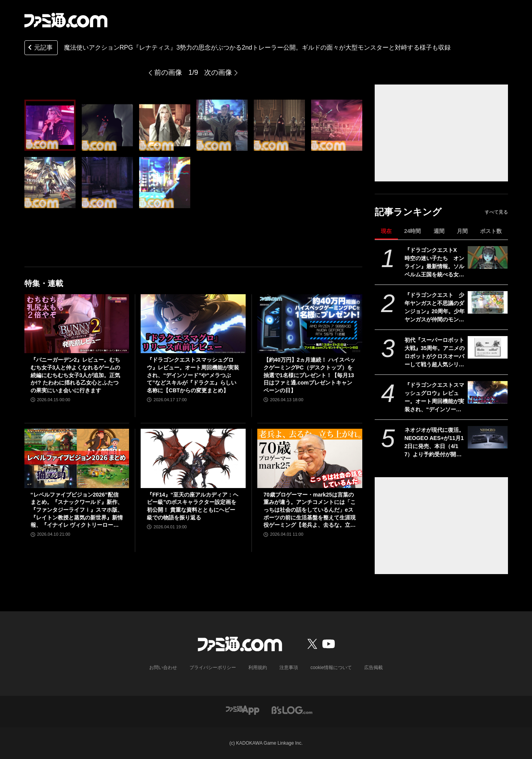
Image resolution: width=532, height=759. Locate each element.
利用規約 (258, 668)
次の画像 (218, 72)
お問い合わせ (163, 668)
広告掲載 (374, 668)
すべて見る (496, 212)
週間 (439, 231)
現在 (386, 231)
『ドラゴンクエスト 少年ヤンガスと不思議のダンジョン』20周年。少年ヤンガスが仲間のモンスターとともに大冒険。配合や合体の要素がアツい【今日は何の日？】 (435, 308)
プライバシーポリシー (213, 668)
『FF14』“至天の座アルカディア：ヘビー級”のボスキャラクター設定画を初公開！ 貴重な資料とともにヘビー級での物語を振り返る (193, 506)
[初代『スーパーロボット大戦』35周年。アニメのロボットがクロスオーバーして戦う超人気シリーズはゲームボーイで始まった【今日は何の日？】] (488, 347)
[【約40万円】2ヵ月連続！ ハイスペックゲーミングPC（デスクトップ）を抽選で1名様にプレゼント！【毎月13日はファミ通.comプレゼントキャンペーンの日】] (310, 324)
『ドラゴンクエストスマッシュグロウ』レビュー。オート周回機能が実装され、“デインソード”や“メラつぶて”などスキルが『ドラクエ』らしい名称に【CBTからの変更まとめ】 (435, 398)
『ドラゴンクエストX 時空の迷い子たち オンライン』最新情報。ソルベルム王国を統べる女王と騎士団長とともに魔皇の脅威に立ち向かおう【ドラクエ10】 (434, 263)
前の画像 (168, 72)
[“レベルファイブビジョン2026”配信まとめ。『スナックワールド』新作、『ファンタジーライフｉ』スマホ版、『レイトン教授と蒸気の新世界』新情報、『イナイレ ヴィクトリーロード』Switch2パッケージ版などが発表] (77, 458)
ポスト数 (491, 231)
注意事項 (289, 668)
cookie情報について (331, 668)
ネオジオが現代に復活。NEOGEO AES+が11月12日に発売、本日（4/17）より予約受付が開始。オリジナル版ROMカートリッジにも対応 (434, 443)
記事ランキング (408, 212)
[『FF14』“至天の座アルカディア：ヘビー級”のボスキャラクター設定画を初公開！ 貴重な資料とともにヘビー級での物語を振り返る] (193, 458)
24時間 (413, 231)
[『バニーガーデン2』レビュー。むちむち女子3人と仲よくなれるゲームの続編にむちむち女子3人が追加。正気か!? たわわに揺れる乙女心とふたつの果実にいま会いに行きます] (77, 324)
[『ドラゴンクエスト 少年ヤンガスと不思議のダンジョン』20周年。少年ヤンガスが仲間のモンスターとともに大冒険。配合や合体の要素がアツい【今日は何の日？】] (488, 302)
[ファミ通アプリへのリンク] (243, 710)
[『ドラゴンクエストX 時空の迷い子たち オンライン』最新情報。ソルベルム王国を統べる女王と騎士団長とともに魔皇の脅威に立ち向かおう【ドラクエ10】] (488, 257)
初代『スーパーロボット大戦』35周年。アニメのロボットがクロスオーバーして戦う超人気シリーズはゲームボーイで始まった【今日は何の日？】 (435, 353)
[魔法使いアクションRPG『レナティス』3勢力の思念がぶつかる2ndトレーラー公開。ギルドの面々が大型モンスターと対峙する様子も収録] (50, 125)
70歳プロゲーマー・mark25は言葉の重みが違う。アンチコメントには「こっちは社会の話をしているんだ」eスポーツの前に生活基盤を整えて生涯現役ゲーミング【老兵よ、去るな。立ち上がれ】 (310, 510)
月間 (462, 231)
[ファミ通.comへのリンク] (66, 20)
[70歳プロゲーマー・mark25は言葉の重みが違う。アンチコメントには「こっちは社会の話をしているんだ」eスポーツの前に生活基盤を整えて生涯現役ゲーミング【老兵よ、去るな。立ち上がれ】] (310, 458)
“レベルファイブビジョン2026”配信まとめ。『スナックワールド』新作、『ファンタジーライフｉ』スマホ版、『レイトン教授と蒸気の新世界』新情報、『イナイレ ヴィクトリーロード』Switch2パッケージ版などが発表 (77, 510)
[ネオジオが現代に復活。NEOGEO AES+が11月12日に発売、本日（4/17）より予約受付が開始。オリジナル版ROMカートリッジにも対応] (488, 437)
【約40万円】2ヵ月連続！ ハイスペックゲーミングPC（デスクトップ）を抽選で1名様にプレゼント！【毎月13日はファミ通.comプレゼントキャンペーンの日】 (309, 375)
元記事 (40, 48)
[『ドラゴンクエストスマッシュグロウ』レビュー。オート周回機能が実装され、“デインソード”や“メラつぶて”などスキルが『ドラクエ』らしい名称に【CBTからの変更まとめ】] (488, 392)
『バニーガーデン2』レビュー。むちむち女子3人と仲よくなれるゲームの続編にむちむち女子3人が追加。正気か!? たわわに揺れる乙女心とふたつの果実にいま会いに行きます (76, 375)
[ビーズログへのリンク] (292, 710)
